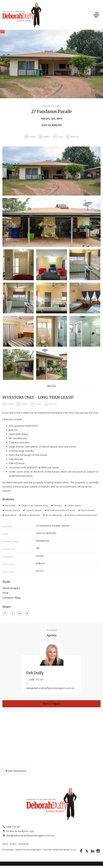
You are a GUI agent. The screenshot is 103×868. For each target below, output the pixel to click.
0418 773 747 (36, 680)
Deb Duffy (35, 673)
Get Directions (16, 771)
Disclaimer (24, 844)
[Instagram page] (98, 851)
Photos (52, 386)
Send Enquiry (52, 704)
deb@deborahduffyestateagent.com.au (50, 688)
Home (5, 844)
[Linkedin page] (93, 851)
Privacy (13, 844)
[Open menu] (96, 15)
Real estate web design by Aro (62, 850)
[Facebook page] (82, 851)
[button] (52, 593)
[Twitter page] (87, 851)
